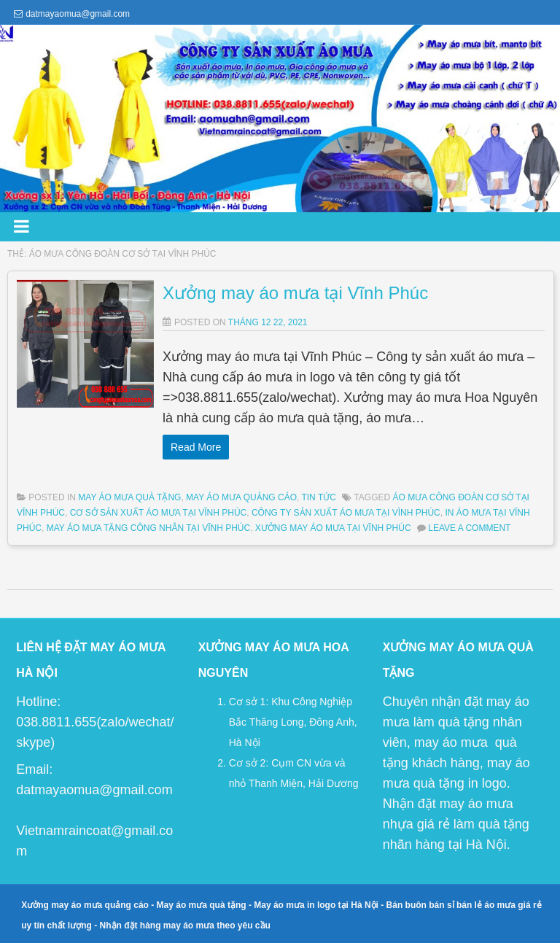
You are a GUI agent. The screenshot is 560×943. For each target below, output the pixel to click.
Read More (196, 447)
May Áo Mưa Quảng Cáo (241, 497)
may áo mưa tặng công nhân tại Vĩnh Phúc (148, 528)
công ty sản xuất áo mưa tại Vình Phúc (346, 513)
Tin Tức (318, 497)
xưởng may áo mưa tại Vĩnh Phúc (333, 528)
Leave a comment (469, 528)
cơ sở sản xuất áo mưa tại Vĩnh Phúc (159, 513)
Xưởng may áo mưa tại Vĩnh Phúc (295, 293)
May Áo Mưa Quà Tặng (129, 497)
